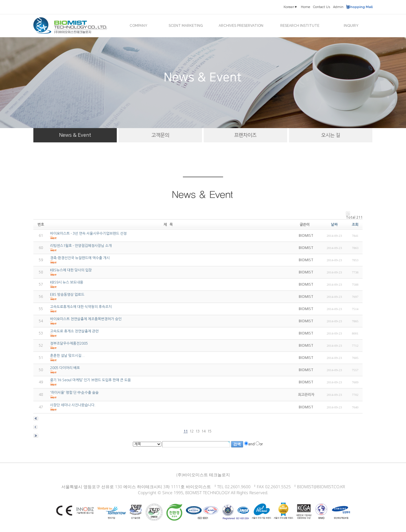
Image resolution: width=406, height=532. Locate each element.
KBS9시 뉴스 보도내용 (67, 282)
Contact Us (322, 7)
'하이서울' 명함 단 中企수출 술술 (74, 393)
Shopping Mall (360, 7)
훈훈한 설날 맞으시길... (67, 356)
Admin (338, 7)
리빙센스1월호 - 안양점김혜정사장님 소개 (81, 246)
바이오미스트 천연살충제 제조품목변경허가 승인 (86, 319)
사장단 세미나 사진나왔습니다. (73, 405)
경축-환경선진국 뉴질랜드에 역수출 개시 (80, 258)
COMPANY (138, 26)
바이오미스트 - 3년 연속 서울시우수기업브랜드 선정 (88, 234)
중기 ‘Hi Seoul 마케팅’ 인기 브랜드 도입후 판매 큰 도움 (90, 380)
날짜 (334, 225)
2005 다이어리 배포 (65, 368)
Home (305, 7)
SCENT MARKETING (186, 26)
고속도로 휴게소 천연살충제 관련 (74, 331)
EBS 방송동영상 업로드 (67, 295)
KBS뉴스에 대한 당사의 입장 (71, 270)
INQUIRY (351, 26)
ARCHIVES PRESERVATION (241, 26)
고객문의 (160, 135)
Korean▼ (291, 7)
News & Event (75, 135)
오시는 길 (331, 135)
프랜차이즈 (245, 135)
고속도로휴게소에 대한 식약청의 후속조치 (81, 307)
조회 (355, 225)
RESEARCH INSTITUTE (300, 26)
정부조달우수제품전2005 (69, 343)
